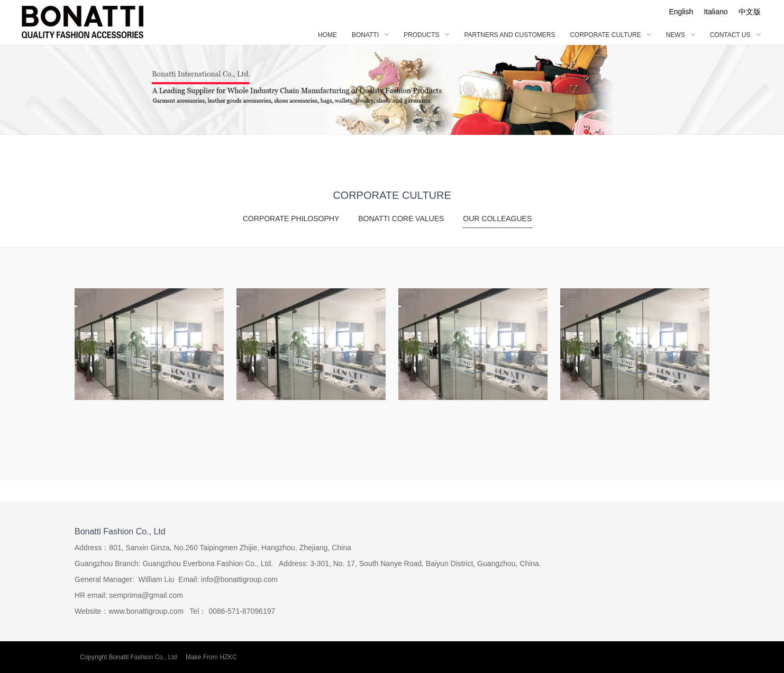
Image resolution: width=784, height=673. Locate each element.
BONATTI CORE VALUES (401, 219)
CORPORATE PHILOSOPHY (291, 219)
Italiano (715, 12)
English (681, 12)
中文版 (750, 12)
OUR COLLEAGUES (498, 221)
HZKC (228, 657)
